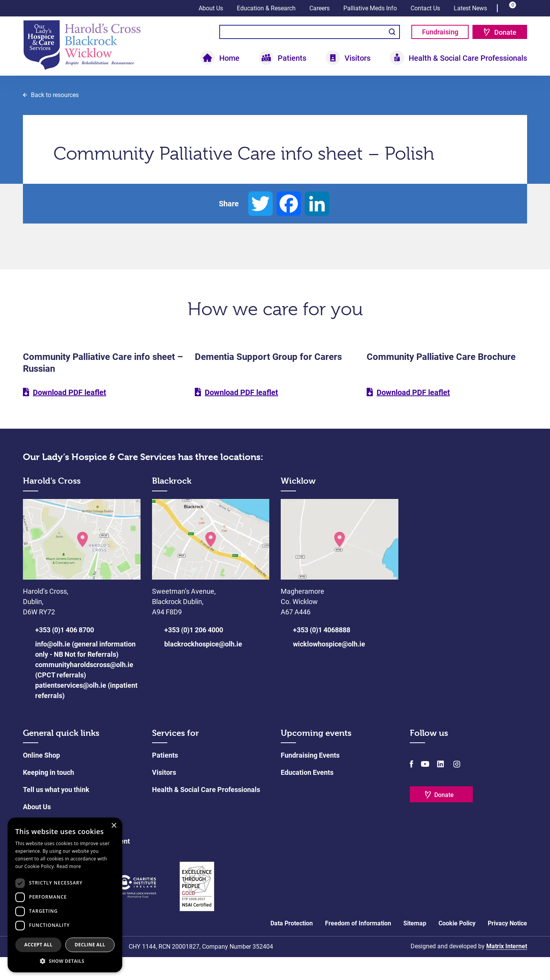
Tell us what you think (56, 812)
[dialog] (65, 895)
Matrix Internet (507, 969)
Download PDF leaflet (70, 416)
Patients (292, 58)
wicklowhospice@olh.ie (329, 667)
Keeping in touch (49, 795)
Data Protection (292, 946)
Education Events (307, 795)
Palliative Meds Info (370, 8)
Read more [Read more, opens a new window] (69, 866)
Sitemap (415, 946)
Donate (505, 32)
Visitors (357, 58)
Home (229, 58)
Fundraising (440, 32)
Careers (319, 8)
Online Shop (41, 778)
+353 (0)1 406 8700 (65, 653)
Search (392, 32)
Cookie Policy (457, 946)
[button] (65, 961)
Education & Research (266, 8)
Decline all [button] (90, 945)
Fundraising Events (310, 778)
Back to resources (55, 118)
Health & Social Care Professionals (468, 58)
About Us (211, 8)
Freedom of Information (358, 946)
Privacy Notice (507, 946)
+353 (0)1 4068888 (322, 653)
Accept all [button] (39, 945)
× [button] (114, 826)
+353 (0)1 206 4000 (194, 653)
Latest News (470, 8)
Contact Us (425, 8)
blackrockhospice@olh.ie (203, 667)
